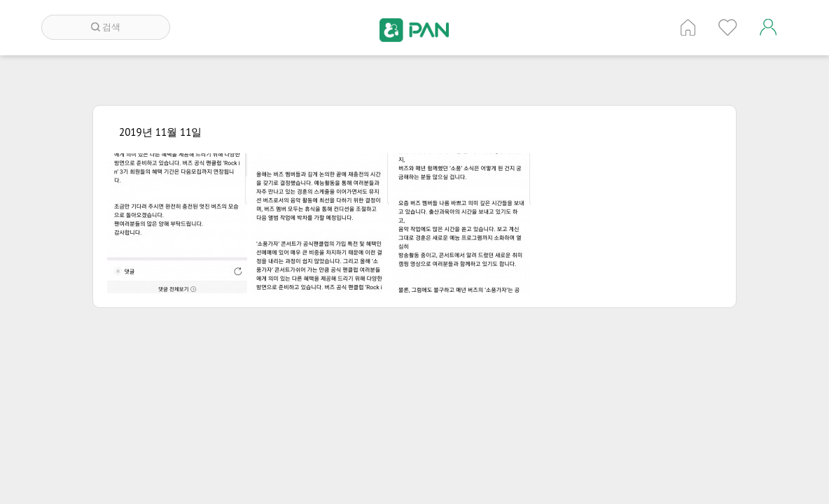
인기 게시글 (728, 27)
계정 (768, 27)
